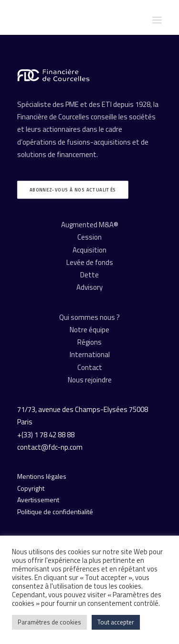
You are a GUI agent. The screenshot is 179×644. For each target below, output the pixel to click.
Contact (90, 367)
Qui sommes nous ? (89, 317)
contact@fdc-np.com (50, 447)
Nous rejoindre (90, 380)
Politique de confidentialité (55, 512)
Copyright (31, 488)
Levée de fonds (90, 262)
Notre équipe (89, 330)
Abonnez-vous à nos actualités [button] (73, 190)
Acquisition (89, 250)
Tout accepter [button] (116, 622)
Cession (89, 237)
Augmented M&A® (90, 225)
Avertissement (38, 500)
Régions (89, 342)
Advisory (89, 287)
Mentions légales (42, 476)
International (90, 354)
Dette (89, 275)
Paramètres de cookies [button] (49, 622)
